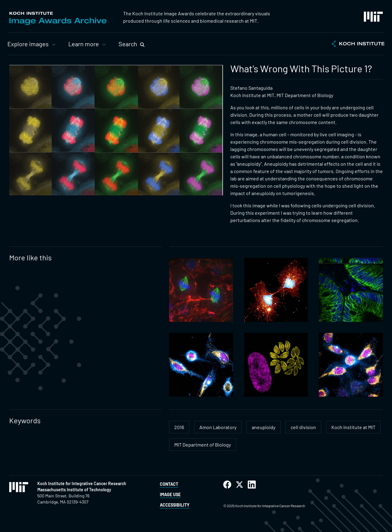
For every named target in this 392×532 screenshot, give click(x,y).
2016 (179, 427)
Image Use (170, 494)
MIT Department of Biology (203, 445)
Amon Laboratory (218, 427)
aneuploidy (264, 427)
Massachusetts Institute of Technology (74, 490)
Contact (169, 484)
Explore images (28, 44)
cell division (303, 427)
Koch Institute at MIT (353, 427)
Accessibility (175, 505)
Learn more (84, 44)
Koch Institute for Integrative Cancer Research (82, 483)
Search (128, 44)
